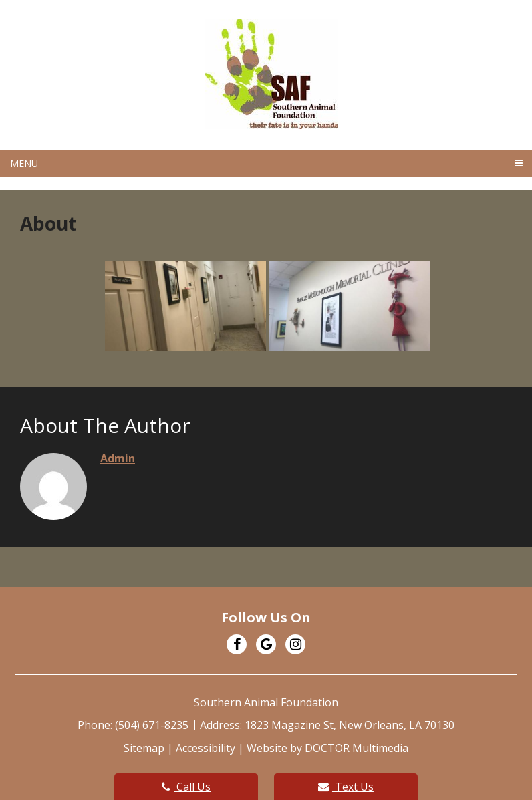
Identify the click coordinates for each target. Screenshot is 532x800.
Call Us (186, 787)
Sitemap (144, 748)
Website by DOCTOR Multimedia (327, 748)
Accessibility (206, 748)
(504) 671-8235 (153, 725)
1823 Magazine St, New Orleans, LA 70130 (350, 725)
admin (118, 458)
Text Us (346, 787)
